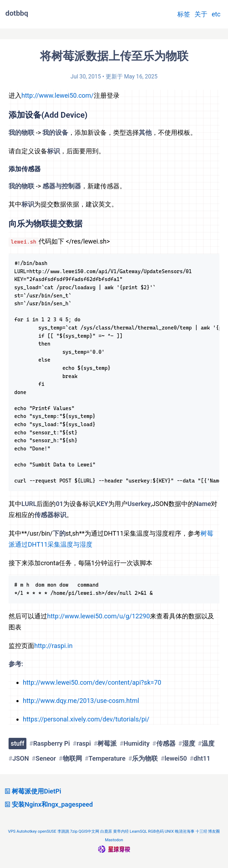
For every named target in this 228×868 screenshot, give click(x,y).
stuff (17, 743)
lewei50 (176, 758)
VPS (12, 831)
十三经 (201, 831)
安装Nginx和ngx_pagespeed (48, 804)
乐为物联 (145, 758)
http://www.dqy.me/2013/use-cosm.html (81, 701)
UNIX (169, 831)
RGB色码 (156, 831)
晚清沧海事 (185, 831)
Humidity (136, 743)
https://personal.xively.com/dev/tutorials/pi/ (86, 719)
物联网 (72, 758)
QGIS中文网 (89, 831)
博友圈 (214, 831)
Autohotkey (27, 831)
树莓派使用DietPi (32, 791)
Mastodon (114, 840)
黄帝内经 (121, 831)
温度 (208, 743)
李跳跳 (63, 831)
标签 (184, 14)
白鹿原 (106, 831)
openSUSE (47, 831)
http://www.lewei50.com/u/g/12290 (98, 616)
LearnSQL (139, 831)
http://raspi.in (53, 646)
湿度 (189, 743)
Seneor (46, 758)
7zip (74, 831)
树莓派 (107, 743)
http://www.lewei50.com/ (58, 95)
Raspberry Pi (52, 743)
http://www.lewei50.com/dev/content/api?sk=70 (92, 682)
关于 (201, 14)
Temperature (107, 758)
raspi (84, 743)
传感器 (166, 743)
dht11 (202, 758)
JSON (21, 758)
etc (216, 14)
